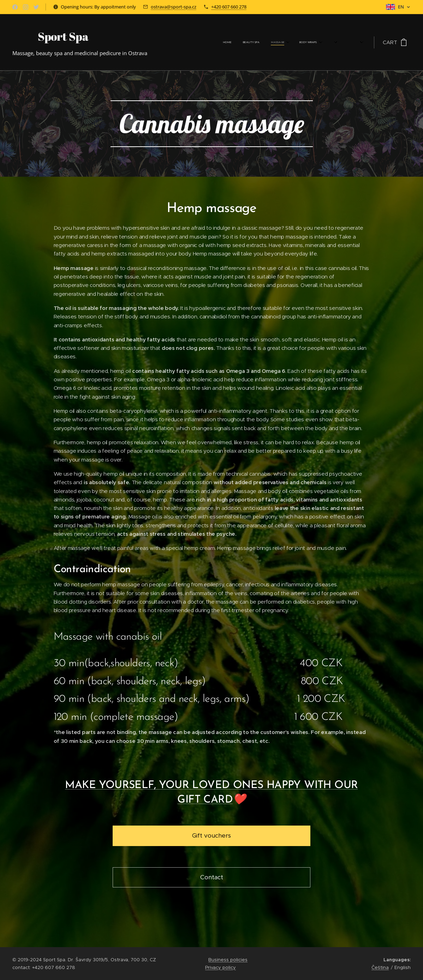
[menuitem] (229, 42)
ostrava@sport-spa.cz (174, 7)
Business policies (228, 960)
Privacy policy (221, 967)
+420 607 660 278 (229, 7)
